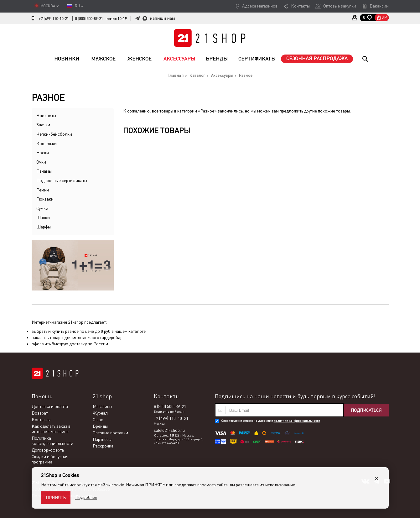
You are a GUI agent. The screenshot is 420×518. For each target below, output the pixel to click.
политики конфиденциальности (297, 421)
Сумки (42, 208)
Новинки (67, 59)
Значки (43, 125)
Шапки (43, 217)
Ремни (43, 190)
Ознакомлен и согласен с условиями (271, 421)
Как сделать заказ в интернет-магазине (51, 429)
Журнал (100, 413)
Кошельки (47, 144)
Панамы (44, 171)
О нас (98, 420)
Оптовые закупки (340, 6)
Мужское (103, 59)
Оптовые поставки (110, 433)
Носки (43, 153)
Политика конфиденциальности (52, 441)
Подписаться (366, 410)
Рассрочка (103, 446)
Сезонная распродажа (317, 58)
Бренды (217, 59)
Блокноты (46, 116)
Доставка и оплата (50, 406)
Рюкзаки (45, 199)
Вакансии (379, 6)
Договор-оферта (48, 450)
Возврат (40, 413)
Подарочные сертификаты (62, 181)
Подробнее (86, 497)
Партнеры (102, 439)
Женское (140, 59)
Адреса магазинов (260, 6)
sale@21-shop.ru (169, 430)
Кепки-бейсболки (54, 134)
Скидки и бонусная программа (50, 459)
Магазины (102, 406)
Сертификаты (257, 59)
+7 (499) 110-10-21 (54, 19)
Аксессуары (179, 59)
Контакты (300, 6)
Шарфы (44, 227)
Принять (56, 498)
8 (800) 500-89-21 (89, 19)
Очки (41, 162)
